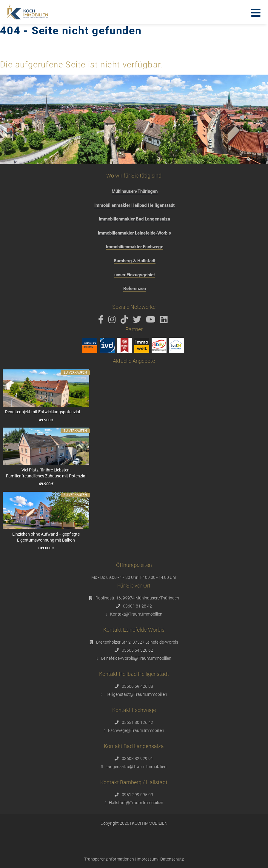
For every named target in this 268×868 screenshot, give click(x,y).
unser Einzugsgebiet (135, 275)
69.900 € (46, 484)
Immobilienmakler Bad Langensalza (134, 219)
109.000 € (46, 548)
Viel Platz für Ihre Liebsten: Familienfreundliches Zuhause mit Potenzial (46, 473)
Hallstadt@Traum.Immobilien (136, 803)
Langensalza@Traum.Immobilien (136, 767)
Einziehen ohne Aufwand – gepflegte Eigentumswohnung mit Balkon (46, 537)
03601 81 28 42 (137, 606)
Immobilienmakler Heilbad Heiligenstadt (134, 205)
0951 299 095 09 (137, 795)
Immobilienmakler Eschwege (135, 247)
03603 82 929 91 (137, 758)
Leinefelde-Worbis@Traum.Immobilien (136, 658)
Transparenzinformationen (109, 859)
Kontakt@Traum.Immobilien (136, 614)
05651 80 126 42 (137, 722)
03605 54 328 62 (137, 650)
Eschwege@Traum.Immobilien (136, 730)
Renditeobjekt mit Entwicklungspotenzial (43, 412)
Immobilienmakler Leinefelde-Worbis (134, 233)
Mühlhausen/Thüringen (135, 191)
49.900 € (46, 420)
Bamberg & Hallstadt (135, 261)
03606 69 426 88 (137, 686)
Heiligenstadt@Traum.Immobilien (136, 694)
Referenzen (135, 289)
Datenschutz (172, 859)
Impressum (147, 859)
